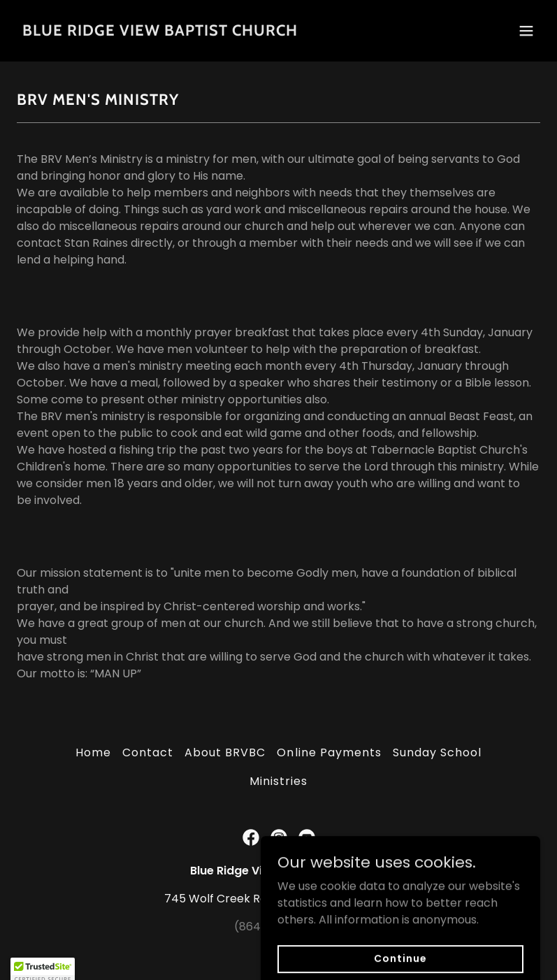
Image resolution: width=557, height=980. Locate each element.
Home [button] (93, 752)
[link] (160, 32)
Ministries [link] (278, 781)
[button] (526, 31)
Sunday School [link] (437, 752)
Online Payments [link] (329, 752)
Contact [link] (148, 752)
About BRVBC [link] (225, 752)
